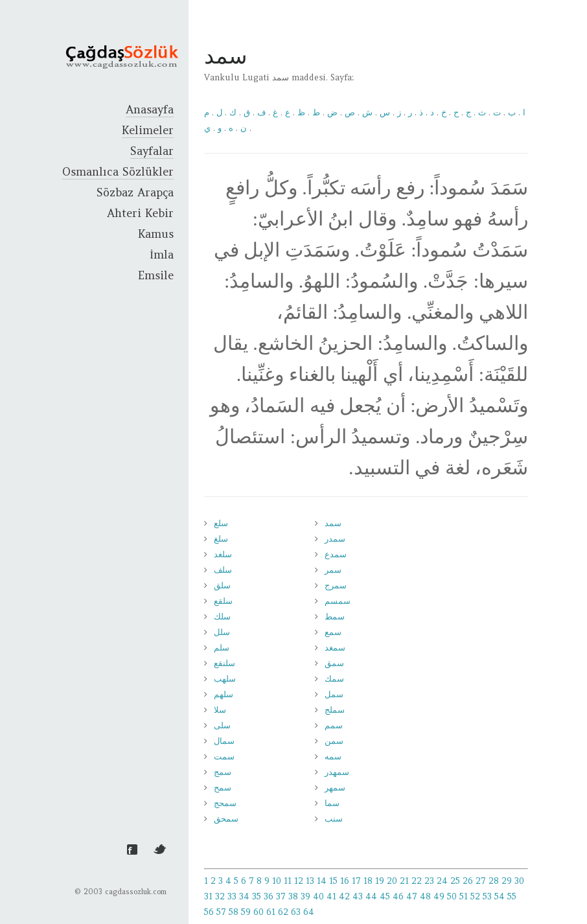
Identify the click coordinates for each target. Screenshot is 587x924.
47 (412, 896)
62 (283, 912)
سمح (223, 788)
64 (309, 912)
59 (246, 912)
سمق (334, 663)
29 (507, 881)
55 (512, 896)
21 (404, 881)
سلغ (221, 539)
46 (398, 896)
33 (232, 896)
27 (481, 881)
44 (371, 896)
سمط (335, 617)
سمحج (225, 803)
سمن (334, 741)
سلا (220, 710)
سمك (334, 679)
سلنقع (224, 663)
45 (385, 896)
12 (299, 881)
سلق (222, 585)
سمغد (335, 648)
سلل (222, 632)
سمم (334, 725)
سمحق (226, 819)
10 (277, 881)
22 (417, 881)
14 (322, 881)
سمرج (336, 585)
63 (296, 912)
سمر (333, 570)
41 (331, 896)
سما (332, 803)
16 (345, 881)
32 (220, 896)
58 (234, 912)
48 (425, 896)
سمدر (335, 539)
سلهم (224, 694)
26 (468, 881)
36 (269, 896)
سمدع (336, 554)
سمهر (335, 788)
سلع (221, 523)
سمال (224, 741)
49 (439, 896)
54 (500, 896)
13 (310, 881)
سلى (222, 725)
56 (209, 912)
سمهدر (337, 772)
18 (368, 881)
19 (380, 881)
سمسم (338, 601)
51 (464, 896)
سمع (333, 632)
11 (288, 881)
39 (305, 896)
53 (487, 896)
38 (293, 896)
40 (318, 896)
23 (429, 881)
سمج (223, 772)
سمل (334, 694)
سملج (335, 710)
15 (333, 881)
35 (257, 896)
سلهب (225, 679)
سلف (223, 570)
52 (475, 896)
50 (452, 896)
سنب (334, 819)
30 (519, 881)
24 (442, 881)
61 (271, 912)
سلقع (223, 601)
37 (281, 896)
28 (494, 881)
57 (221, 912)
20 (392, 881)
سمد (333, 523)
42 (344, 896)
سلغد (223, 554)
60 (259, 912)
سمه (333, 757)
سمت (224, 757)
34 (244, 896)
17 (356, 881)
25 (455, 881)
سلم (222, 648)
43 (358, 896)
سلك (222, 617)
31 (208, 896)
